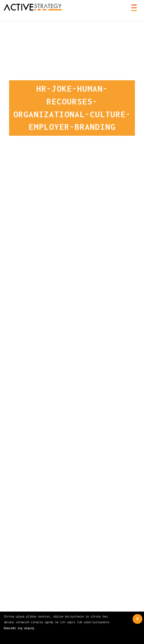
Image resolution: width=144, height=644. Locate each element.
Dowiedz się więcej (19, 628)
